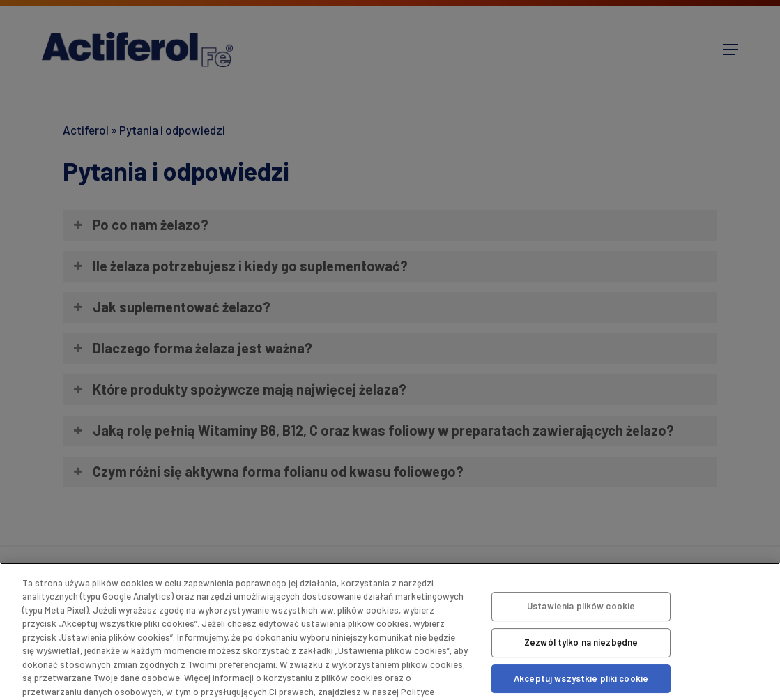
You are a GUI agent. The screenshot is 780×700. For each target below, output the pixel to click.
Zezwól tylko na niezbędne (581, 642)
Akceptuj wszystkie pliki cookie (581, 678)
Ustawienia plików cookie (581, 607)
